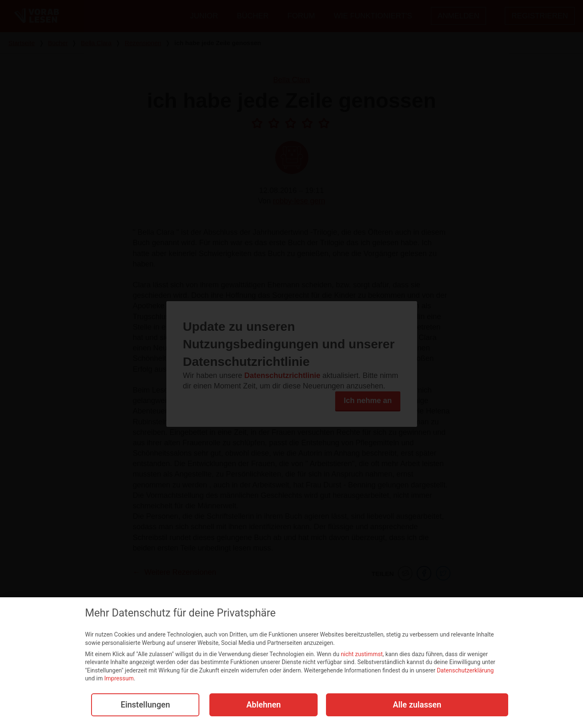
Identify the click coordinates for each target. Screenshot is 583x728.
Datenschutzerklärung (465, 671)
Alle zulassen (417, 706)
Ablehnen (262, 706)
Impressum (119, 680)
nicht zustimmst (362, 655)
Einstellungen (144, 706)
